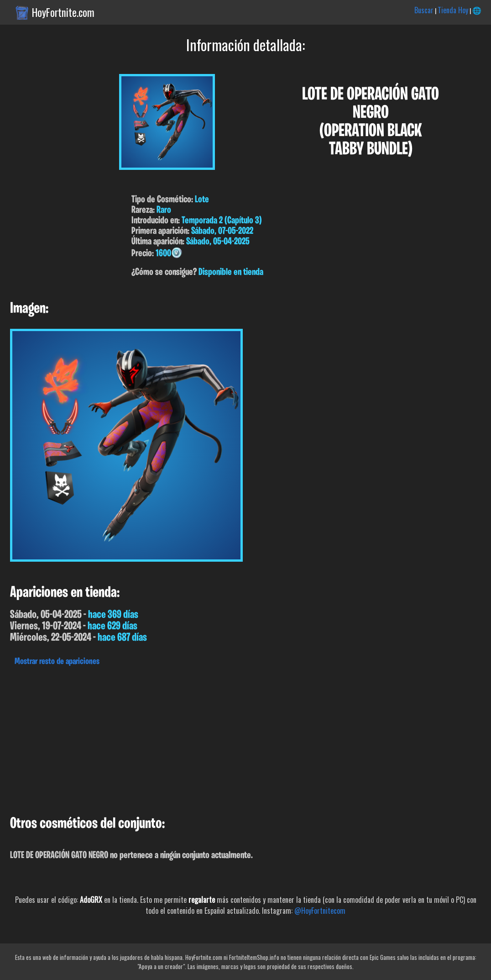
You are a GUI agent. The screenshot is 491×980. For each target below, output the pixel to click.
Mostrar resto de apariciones (57, 662)
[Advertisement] (245, 738)
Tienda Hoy (453, 10)
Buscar (424, 10)
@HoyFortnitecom (320, 911)
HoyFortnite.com (63, 12)
